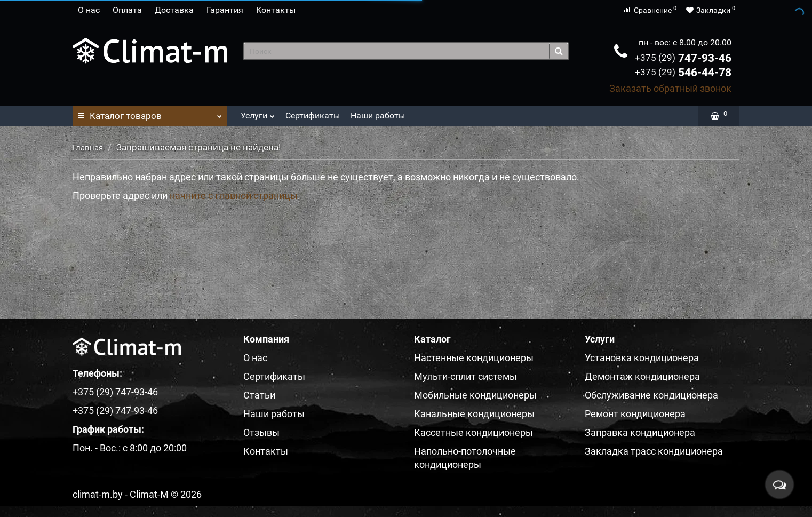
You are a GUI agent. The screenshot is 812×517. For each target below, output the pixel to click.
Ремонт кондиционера (635, 414)
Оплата (127, 10)
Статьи (259, 395)
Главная (88, 148)
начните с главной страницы (234, 196)
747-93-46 (683, 58)
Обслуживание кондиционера (651, 395)
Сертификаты (313, 116)
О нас (89, 10)
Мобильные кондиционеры (475, 395)
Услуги (258, 113)
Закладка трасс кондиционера (654, 451)
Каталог (150, 113)
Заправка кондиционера (640, 432)
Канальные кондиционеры (474, 414)
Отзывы (261, 432)
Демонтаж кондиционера (642, 376)
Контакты (276, 10)
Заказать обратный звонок (670, 88)
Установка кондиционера (642, 358)
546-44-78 (683, 73)
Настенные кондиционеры (474, 358)
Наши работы (378, 116)
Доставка (174, 10)
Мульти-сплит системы (465, 376)
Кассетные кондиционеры (473, 432)
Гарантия (225, 10)
